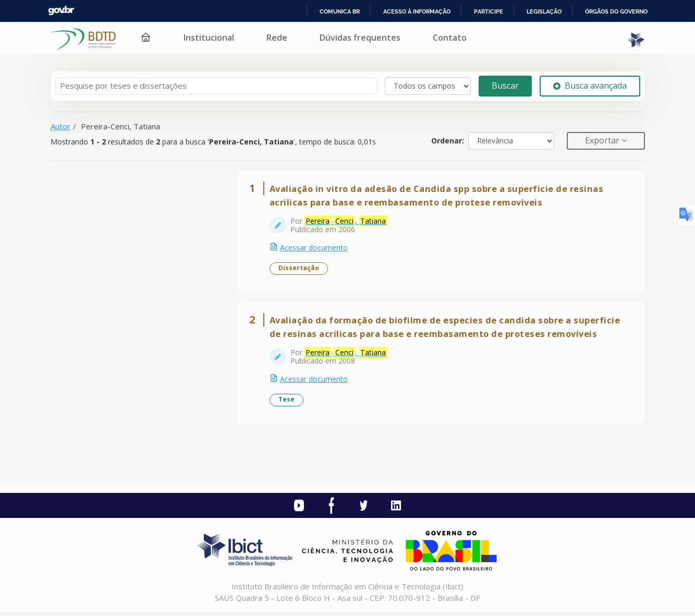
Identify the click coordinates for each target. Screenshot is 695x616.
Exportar (603, 140)
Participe (489, 11)
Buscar (505, 86)
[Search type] (428, 86)
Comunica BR (340, 11)
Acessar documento (315, 249)
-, (347, 222)
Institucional (209, 38)
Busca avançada (590, 86)
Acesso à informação (417, 11)
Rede (277, 38)
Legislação (544, 11)
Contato (450, 38)
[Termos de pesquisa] (216, 86)
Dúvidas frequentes (360, 38)
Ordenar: (448, 141)
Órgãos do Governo (616, 11)
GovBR (61, 11)
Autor (60, 126)
